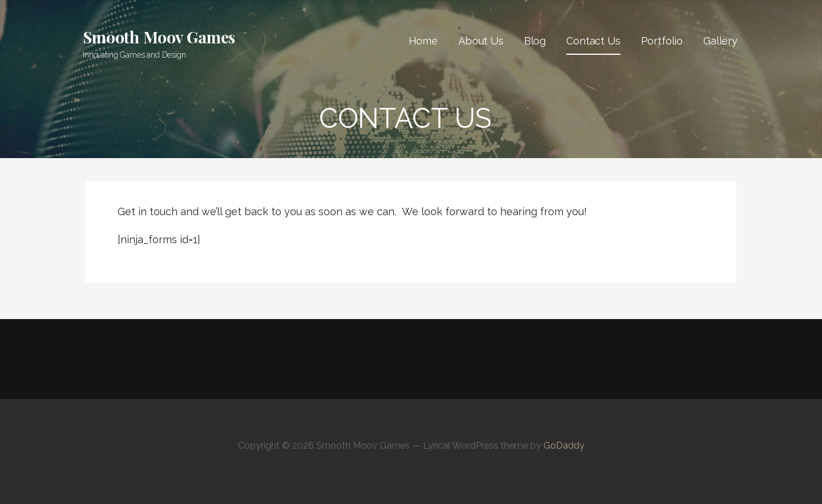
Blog (535, 41)
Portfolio (662, 41)
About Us (481, 41)
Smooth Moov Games (159, 37)
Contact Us (593, 41)
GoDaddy (564, 445)
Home (423, 41)
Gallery (720, 41)
